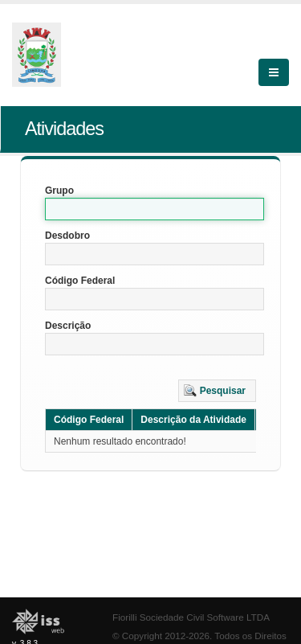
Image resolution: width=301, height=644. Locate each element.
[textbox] (155, 209)
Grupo (59, 191)
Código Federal (80, 281)
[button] (217, 391)
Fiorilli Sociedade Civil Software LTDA (191, 617)
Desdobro (67, 236)
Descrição (68, 326)
